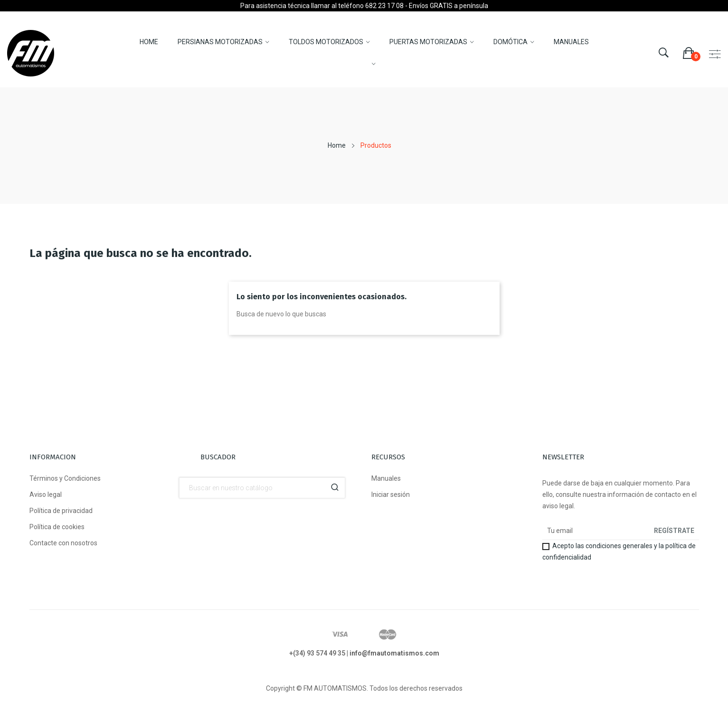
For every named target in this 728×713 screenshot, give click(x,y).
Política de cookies (57, 527)
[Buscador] (262, 488)
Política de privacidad (61, 511)
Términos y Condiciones (65, 478)
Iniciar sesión (391, 494)
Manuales (386, 478)
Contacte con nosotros (63, 543)
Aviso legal (46, 494)
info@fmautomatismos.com (394, 653)
